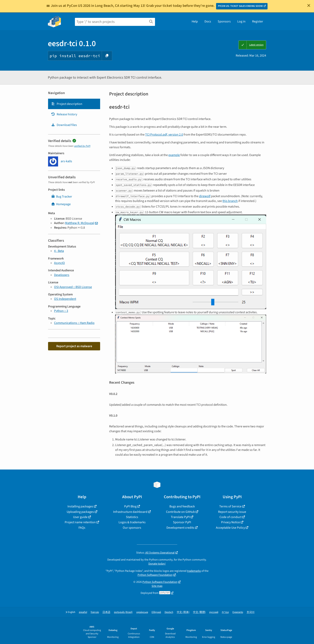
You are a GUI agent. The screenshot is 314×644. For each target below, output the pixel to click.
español (83, 612)
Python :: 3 (61, 311)
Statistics (132, 517)
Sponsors (224, 21)
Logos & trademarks (132, 522)
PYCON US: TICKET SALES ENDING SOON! (240, 6)
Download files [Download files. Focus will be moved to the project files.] (64, 125)
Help (195, 21)
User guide (80, 517)
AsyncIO (59, 263)
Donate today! (157, 564)
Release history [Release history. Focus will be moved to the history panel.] (64, 114)
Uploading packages (80, 512)
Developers (62, 275)
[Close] (309, 5)
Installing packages (80, 506)
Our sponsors (132, 528)
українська (142, 612)
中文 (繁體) (199, 612)
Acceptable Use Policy (230, 528)
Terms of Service (230, 506)
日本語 (106, 612)
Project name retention (80, 522)
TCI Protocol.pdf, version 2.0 (164, 135)
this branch (230, 201)
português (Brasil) (123, 612)
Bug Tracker (62, 197)
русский (214, 612)
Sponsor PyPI (182, 522)
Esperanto (238, 612)
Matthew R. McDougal (80, 223)
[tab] (74, 104)
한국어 (251, 612)
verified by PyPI (82, 146)
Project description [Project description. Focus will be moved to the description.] (67, 104)
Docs (208, 21)
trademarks (194, 571)
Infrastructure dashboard (130, 512)
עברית (225, 612)
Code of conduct (230, 517)
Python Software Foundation (155, 575)
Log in (241, 21)
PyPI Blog (130, 506)
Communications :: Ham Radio (74, 323)
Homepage (61, 204)
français (95, 612)
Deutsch (169, 612)
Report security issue (232, 512)
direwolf (205, 196)
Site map (157, 586)
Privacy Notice (230, 522)
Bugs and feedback (182, 506)
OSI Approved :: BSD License (73, 287)
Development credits (180, 528)
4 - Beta (59, 251)
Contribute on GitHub (180, 512)
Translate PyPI (180, 517)
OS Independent (65, 299)
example (174, 155)
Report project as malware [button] (74, 346)
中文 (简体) (183, 612)
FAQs (82, 528)
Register (258, 21)
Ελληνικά (156, 612)
